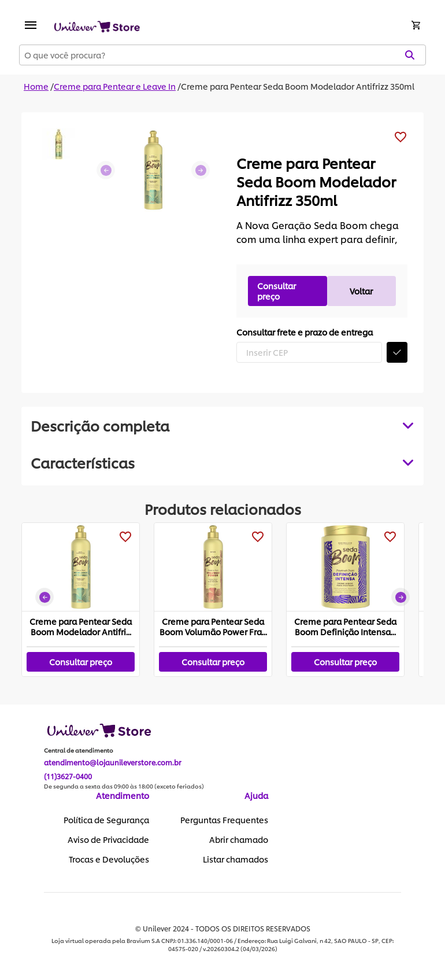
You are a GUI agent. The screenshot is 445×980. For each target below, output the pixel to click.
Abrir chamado (239, 839)
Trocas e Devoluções (109, 859)
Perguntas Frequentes (224, 820)
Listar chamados (236, 859)
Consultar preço (277, 291)
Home (36, 86)
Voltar (361, 291)
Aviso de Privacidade (108, 839)
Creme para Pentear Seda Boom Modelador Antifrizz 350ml (298, 86)
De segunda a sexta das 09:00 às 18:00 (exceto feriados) (124, 786)
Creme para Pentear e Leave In (115, 86)
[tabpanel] (222, 462)
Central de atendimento (79, 750)
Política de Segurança (106, 820)
